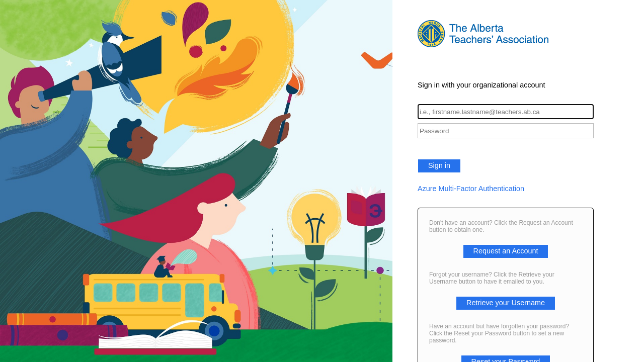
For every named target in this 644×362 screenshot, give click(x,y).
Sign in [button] (439, 165)
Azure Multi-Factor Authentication (471, 189)
